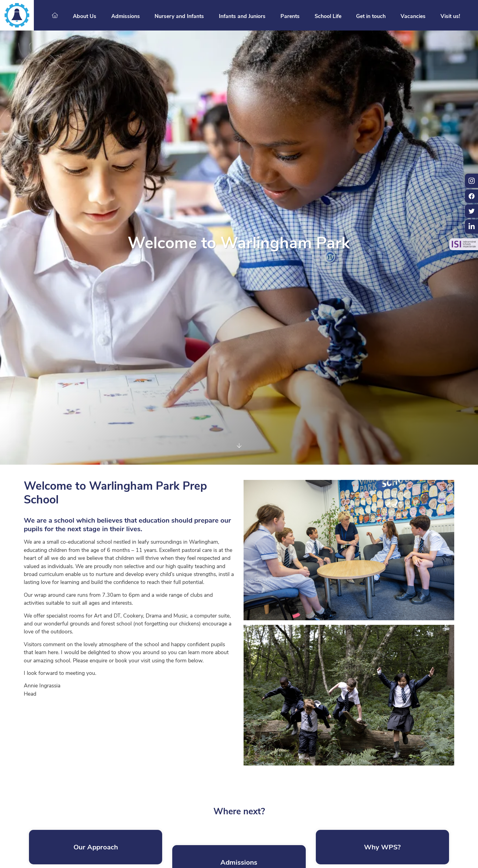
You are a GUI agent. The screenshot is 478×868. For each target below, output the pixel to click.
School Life (328, 17)
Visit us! (450, 17)
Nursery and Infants (179, 17)
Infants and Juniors (242, 17)
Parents (290, 17)
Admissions (126, 17)
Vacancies (413, 17)
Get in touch (371, 17)
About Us (85, 17)
